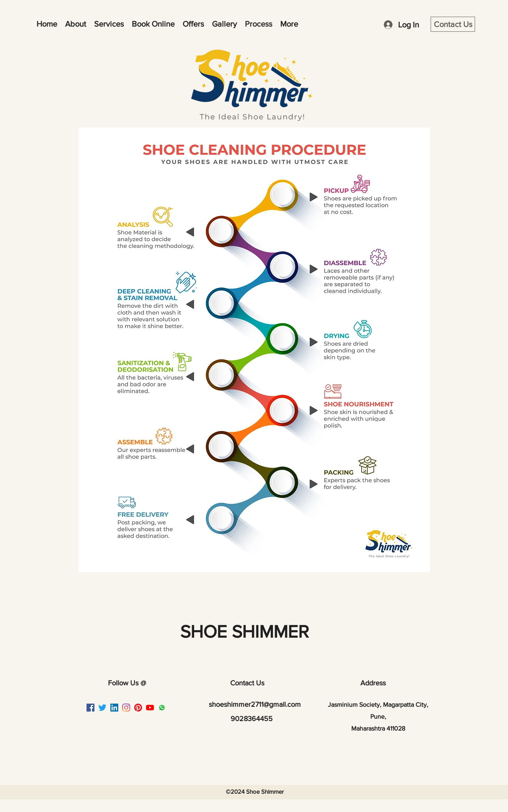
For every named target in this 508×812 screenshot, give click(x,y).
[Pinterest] (138, 708)
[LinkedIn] (114, 708)
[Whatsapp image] (162, 708)
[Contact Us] (453, 24)
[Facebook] (90, 708)
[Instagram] (126, 708)
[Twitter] (102, 708)
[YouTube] (150, 708)
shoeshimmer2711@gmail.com (255, 704)
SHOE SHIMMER (244, 632)
